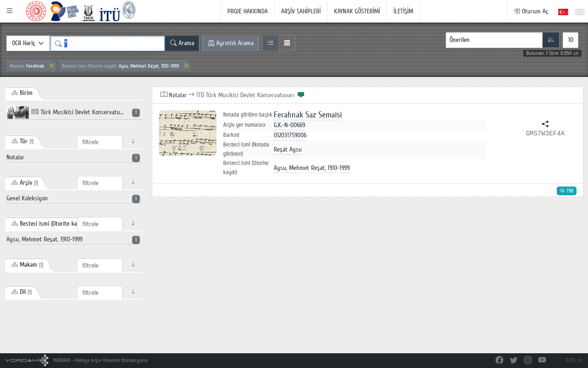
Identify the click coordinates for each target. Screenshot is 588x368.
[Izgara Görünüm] (287, 43)
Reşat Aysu (288, 149)
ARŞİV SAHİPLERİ (301, 11)
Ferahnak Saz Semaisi (308, 115)
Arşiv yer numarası (244, 125)
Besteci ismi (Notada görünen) (246, 149)
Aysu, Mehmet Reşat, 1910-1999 (121, 66)
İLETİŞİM (403, 11)
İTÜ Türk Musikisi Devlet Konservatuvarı (73, 112)
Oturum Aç (531, 11)
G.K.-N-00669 (289, 125)
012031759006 (290, 135)
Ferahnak (27, 66)
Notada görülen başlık (248, 115)
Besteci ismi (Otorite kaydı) (246, 168)
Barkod (231, 135)
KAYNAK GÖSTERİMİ (357, 11)
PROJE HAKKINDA (248, 11)
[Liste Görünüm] (270, 43)
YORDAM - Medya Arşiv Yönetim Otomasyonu (77, 360)
